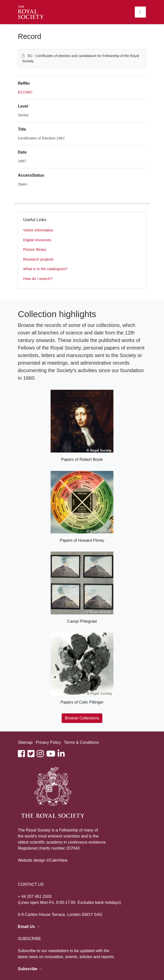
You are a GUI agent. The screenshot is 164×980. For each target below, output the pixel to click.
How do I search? (38, 279)
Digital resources (37, 240)
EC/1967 (25, 92)
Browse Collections (82, 718)
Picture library (35, 249)
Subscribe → (30, 969)
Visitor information (38, 230)
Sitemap (25, 742)
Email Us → (29, 927)
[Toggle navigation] (140, 12)
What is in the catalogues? (45, 269)
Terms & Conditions (81, 742)
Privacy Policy (48, 742)
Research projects (38, 259)
